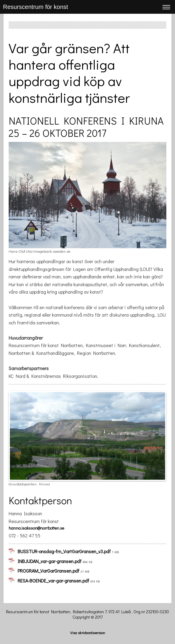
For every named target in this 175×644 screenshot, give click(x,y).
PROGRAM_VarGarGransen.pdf (49, 571)
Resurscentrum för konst (36, 7)
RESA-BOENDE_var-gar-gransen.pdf (53, 581)
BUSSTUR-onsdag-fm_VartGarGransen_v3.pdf (64, 551)
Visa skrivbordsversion (88, 633)
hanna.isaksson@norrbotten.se (36, 528)
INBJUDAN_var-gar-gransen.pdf (50, 561)
